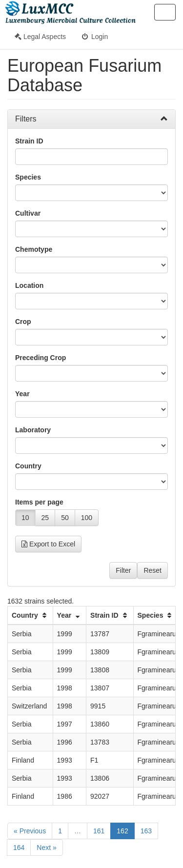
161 (99, 831)
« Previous (30, 831)
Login (94, 37)
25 (45, 518)
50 (65, 518)
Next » (46, 848)
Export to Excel (48, 544)
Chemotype (34, 249)
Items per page (39, 502)
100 (87, 518)
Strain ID (29, 141)
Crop (23, 322)
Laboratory (33, 430)
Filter (123, 570)
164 (19, 848)
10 (25, 518)
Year (22, 394)
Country (28, 466)
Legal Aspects (40, 37)
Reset (152, 570)
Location (29, 285)
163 (146, 831)
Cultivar (28, 213)
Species (28, 177)
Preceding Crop (41, 358)
